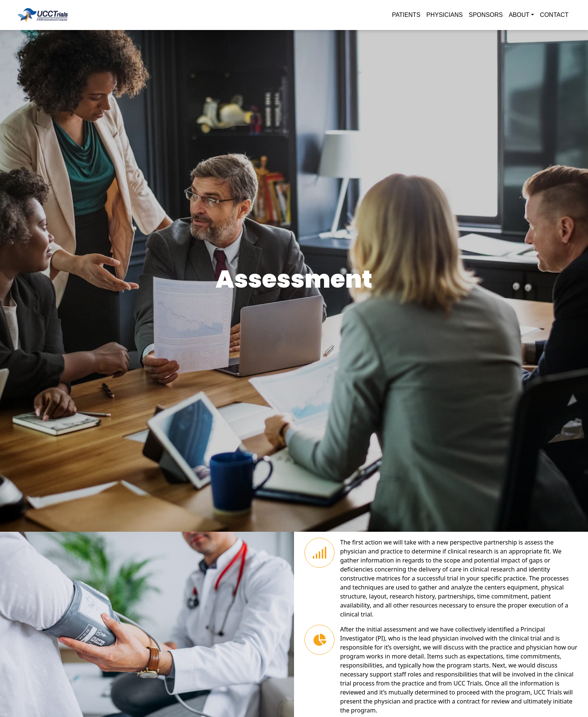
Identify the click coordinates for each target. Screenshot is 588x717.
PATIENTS (406, 15)
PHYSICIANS (445, 15)
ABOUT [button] (519, 15)
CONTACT (554, 15)
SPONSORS (486, 15)
